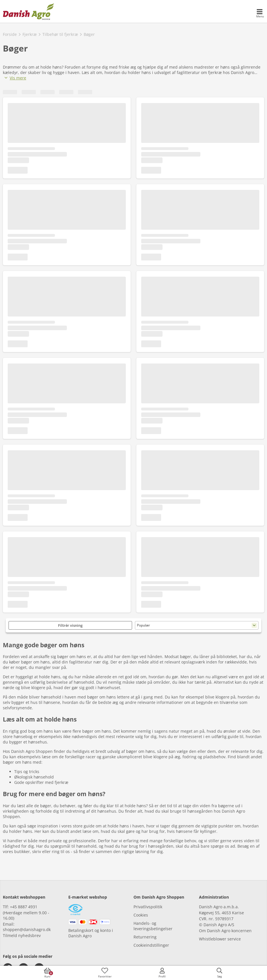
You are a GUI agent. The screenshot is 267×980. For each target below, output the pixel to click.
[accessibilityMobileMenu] (260, 14)
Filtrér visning (70, 625)
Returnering (145, 937)
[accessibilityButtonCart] (48, 973)
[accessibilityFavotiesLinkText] (105, 973)
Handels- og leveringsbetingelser (153, 926)
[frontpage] (28, 11)
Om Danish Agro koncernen (225, 931)
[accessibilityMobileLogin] (162, 973)
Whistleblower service (220, 939)
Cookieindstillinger (151, 945)
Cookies (141, 915)
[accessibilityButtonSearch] (219, 973)
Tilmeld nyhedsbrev (22, 935)
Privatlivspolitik (148, 907)
